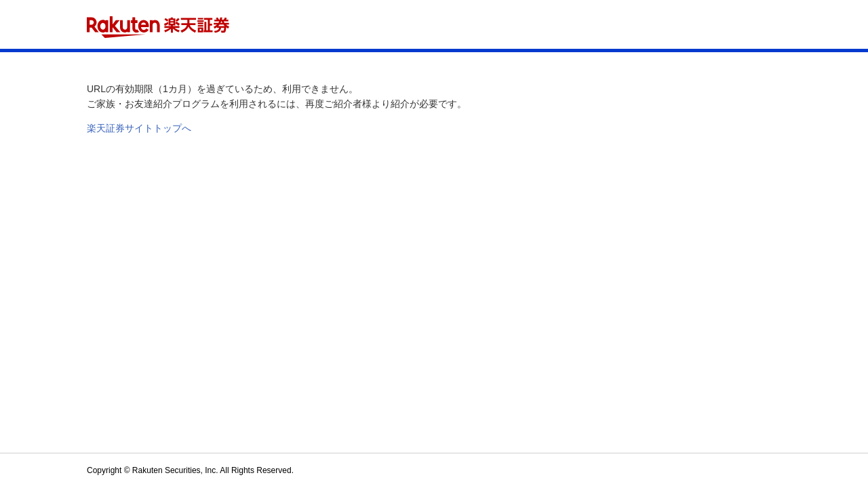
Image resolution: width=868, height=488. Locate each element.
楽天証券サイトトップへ (139, 128)
